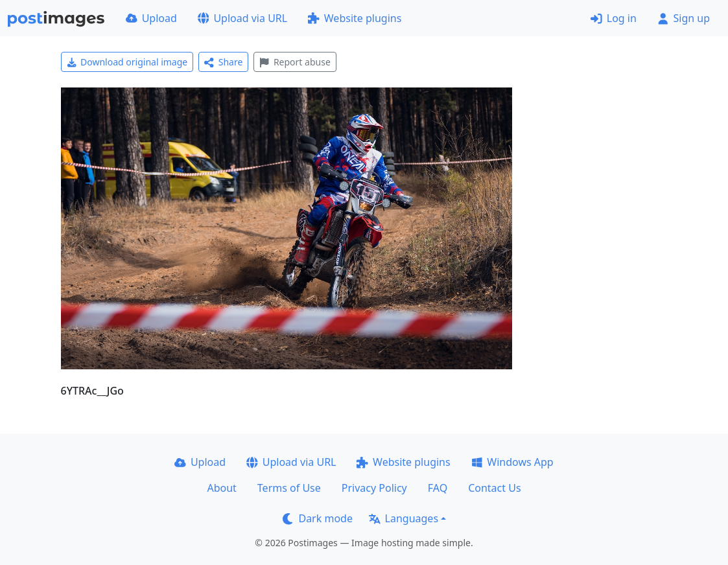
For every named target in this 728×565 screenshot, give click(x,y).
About (221, 488)
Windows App (512, 462)
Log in (614, 18)
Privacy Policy (374, 488)
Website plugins (355, 18)
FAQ (438, 488)
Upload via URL (242, 18)
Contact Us (494, 488)
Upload (151, 18)
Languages (404, 518)
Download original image (127, 62)
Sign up (684, 18)
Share (223, 62)
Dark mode (318, 518)
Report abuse (295, 62)
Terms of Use (289, 488)
